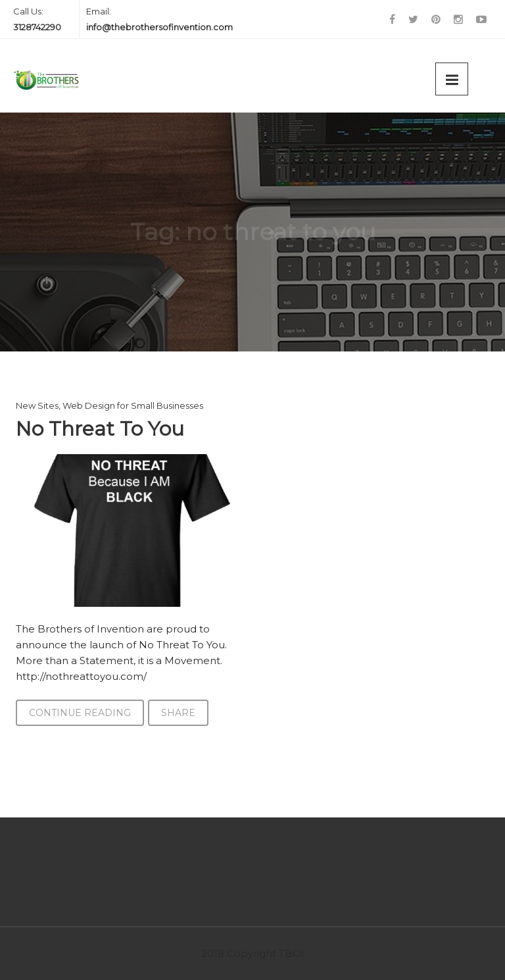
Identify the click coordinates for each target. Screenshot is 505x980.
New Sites (37, 405)
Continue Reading (80, 713)
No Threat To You (100, 429)
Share (178, 713)
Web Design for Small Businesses (133, 405)
